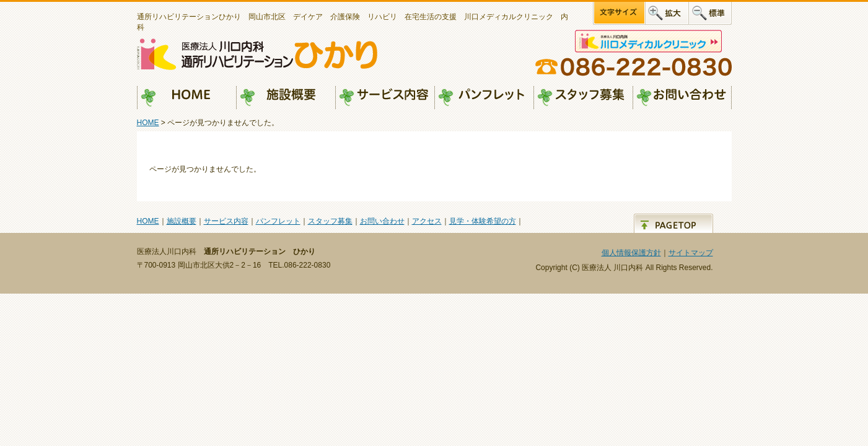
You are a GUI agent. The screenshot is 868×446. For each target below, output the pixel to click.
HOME (186, 98)
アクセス (427, 221)
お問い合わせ (682, 98)
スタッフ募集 (583, 98)
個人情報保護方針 (631, 253)
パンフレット (484, 98)
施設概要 (286, 98)
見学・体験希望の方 (483, 221)
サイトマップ (691, 253)
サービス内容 (385, 98)
